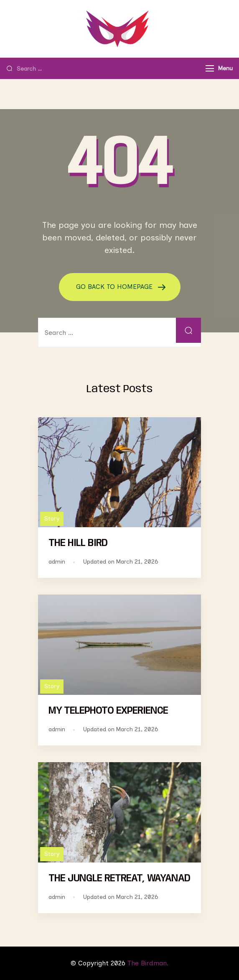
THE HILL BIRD (78, 543)
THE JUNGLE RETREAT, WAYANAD (119, 879)
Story (52, 519)
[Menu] (210, 68)
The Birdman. (148, 963)
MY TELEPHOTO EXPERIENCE (108, 711)
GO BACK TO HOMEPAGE (115, 287)
